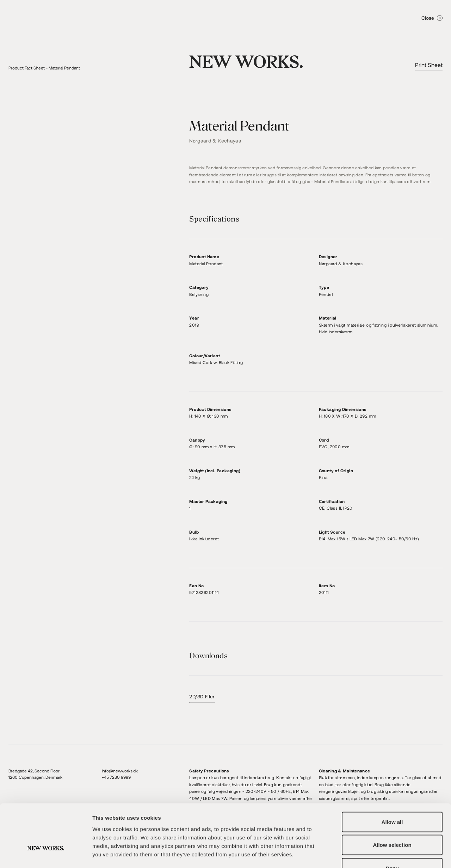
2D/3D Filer (202, 696)
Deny (392, 822)
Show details (370, 854)
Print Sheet (429, 65)
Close (432, 18)
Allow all (392, 775)
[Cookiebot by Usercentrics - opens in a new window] (46, 854)
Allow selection (392, 799)
